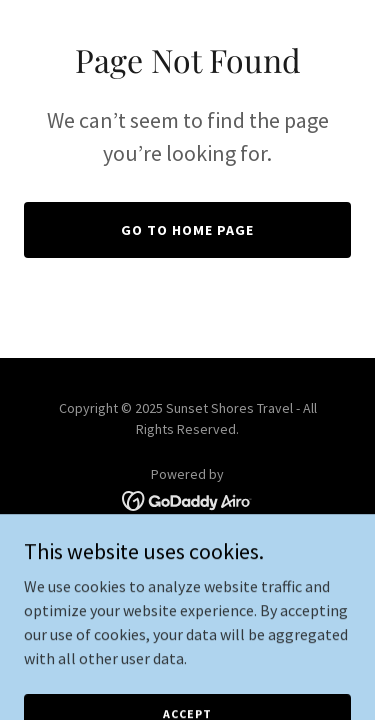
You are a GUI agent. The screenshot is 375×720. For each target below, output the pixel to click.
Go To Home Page (187, 230)
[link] (187, 499)
